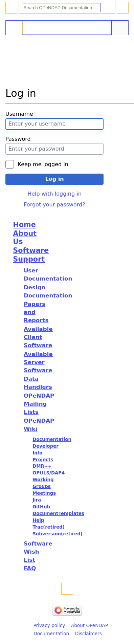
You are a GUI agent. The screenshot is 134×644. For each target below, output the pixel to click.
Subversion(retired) (58, 534)
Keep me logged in (43, 164)
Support (29, 259)
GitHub (41, 507)
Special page (14, 28)
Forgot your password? (54, 205)
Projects (43, 460)
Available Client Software (38, 337)
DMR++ (42, 466)
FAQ (30, 568)
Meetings (44, 493)
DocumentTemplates (58, 514)
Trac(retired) (49, 527)
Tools (120, 28)
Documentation (52, 439)
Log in (54, 179)
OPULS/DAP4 (49, 473)
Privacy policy (49, 625)
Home (24, 225)
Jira (37, 500)
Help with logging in (54, 194)
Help (38, 520)
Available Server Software (38, 362)
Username (19, 114)
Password (18, 139)
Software (31, 250)
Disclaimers (88, 634)
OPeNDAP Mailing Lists (39, 404)
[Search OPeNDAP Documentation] (61, 8)
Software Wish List (38, 552)
